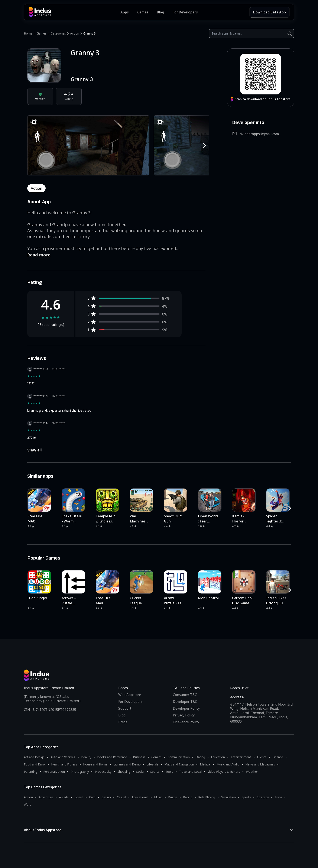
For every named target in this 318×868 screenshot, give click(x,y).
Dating (200, 757)
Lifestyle (152, 764)
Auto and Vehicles (63, 757)
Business (139, 757)
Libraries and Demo (127, 764)
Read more (39, 255)
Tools (169, 772)
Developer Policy (186, 708)
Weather (252, 772)
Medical (205, 764)
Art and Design (34, 757)
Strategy (263, 797)
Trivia (278, 797)
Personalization (54, 772)
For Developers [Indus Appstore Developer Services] (185, 12)
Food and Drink (35, 764)
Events (262, 757)
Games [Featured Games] (143, 12)
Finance (278, 757)
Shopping (124, 772)
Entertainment (241, 757)
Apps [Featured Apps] (125, 12)
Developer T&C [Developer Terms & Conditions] (185, 702)
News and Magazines (260, 764)
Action (75, 33)
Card (92, 797)
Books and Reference (112, 757)
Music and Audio (228, 764)
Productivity (103, 772)
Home (28, 33)
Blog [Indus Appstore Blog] (160, 12)
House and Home (95, 764)
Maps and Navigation (179, 764)
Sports (155, 772)
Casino (106, 797)
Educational (140, 797)
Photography (80, 772)
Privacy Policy (184, 715)
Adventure (46, 797)
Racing (188, 797)
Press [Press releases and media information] (123, 722)
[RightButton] (204, 145)
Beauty (86, 757)
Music (158, 797)
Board (79, 797)
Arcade (64, 797)
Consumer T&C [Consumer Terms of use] (185, 695)
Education (218, 757)
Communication (179, 757)
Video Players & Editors (224, 772)
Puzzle (173, 797)
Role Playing (207, 797)
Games (42, 33)
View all (35, 450)
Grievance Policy (186, 722)
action (36, 188)
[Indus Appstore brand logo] (74, 12)
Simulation (228, 797)
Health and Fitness (64, 764)
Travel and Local (190, 772)
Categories (58, 33)
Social (140, 772)
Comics (156, 757)
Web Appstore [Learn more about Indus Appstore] (130, 695)
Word (28, 804)
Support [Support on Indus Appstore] (125, 708)
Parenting (31, 772)
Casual (121, 797)
